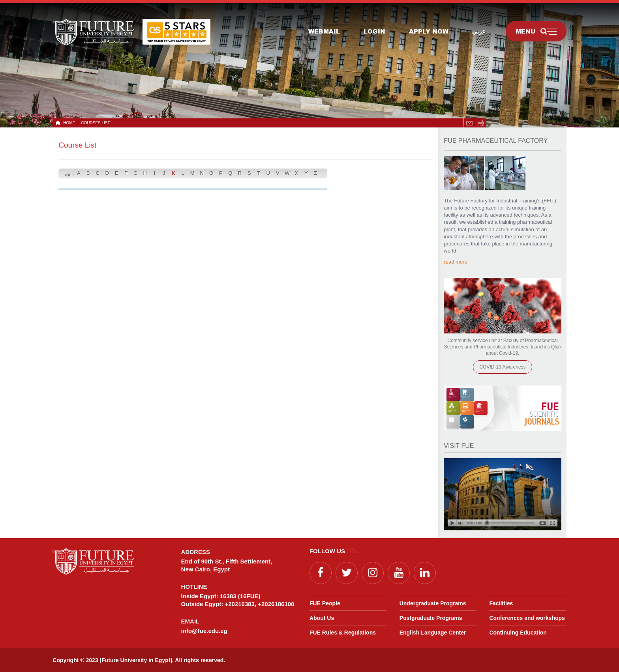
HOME (68, 123)
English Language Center (433, 633)
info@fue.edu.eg (204, 631)
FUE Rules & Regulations (343, 633)
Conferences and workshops (527, 618)
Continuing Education (518, 633)
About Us (322, 618)
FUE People (325, 603)
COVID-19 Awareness (502, 367)
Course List (77, 145)
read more (455, 262)
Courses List (95, 123)
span (481, 123)
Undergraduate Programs (433, 603)
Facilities (501, 603)
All (68, 175)
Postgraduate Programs (431, 618)
